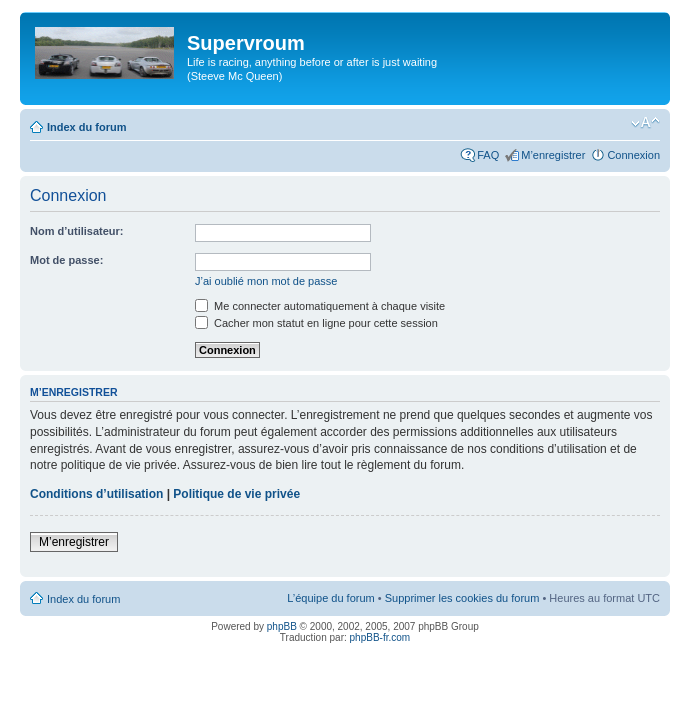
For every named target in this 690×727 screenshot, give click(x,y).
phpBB (282, 626)
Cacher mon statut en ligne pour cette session (316, 323)
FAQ (488, 155)
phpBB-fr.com (380, 637)
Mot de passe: (66, 260)
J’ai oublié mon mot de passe (266, 281)
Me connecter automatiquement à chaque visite (320, 306)
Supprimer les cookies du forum (462, 598)
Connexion (633, 155)
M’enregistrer (553, 155)
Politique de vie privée (236, 494)
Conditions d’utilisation (96, 494)
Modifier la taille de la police (645, 123)
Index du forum (86, 127)
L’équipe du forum (330, 598)
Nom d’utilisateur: (77, 231)
